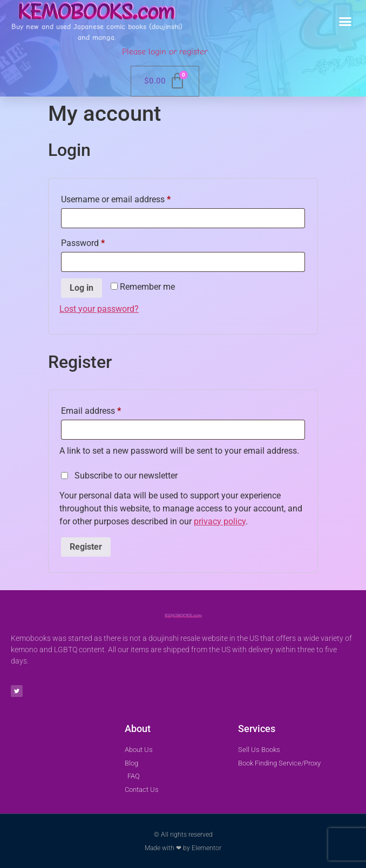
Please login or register (165, 52)
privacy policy (220, 521)
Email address (107, 409)
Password (99, 241)
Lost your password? (99, 309)
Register (86, 547)
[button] (345, 22)
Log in (82, 288)
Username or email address (132, 198)
